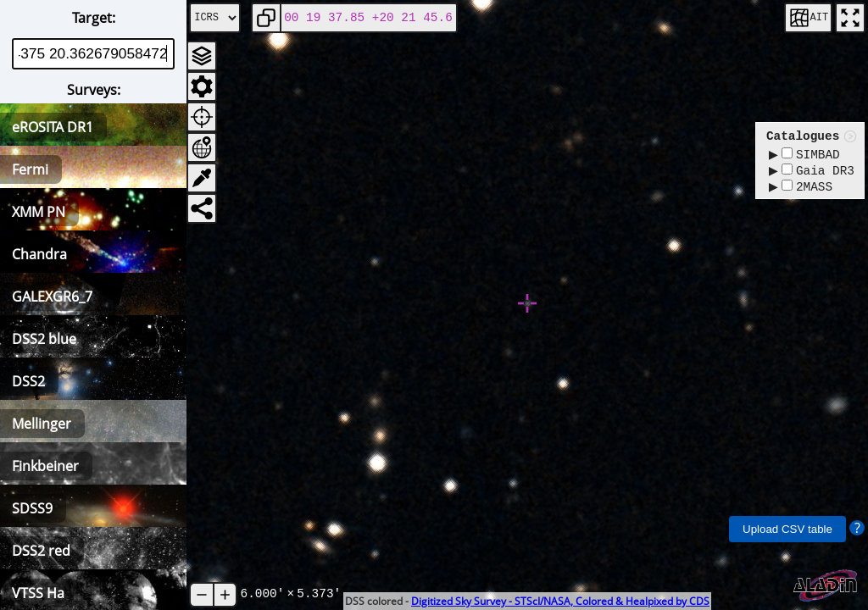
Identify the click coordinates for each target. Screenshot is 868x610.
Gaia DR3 (818, 173)
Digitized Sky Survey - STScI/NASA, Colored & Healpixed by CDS (560, 601)
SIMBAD (811, 155)
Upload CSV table (787, 529)
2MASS (807, 191)
